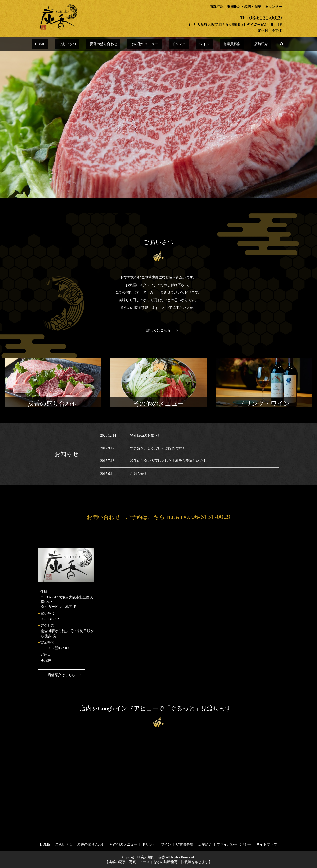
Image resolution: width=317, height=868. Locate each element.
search (255, 44)
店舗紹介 (238, 44)
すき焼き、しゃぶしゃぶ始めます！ (158, 448)
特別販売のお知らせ (146, 436)
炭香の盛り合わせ (113, 44)
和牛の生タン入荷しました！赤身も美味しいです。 (170, 461)
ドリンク (176, 44)
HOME (63, 44)
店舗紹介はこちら (61, 675)
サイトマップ (267, 844)
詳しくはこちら (158, 330)
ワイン (195, 44)
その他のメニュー (148, 44)
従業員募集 (215, 44)
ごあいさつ (84, 44)
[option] (158, 117)
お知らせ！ (139, 474)
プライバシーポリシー (234, 844)
